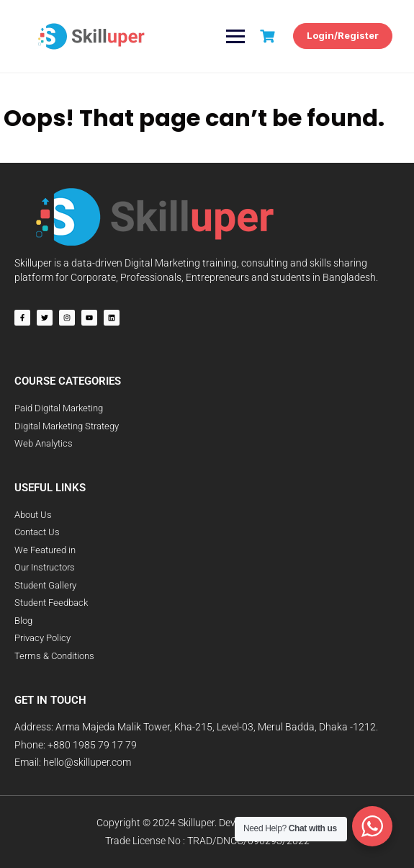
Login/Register (343, 35)
